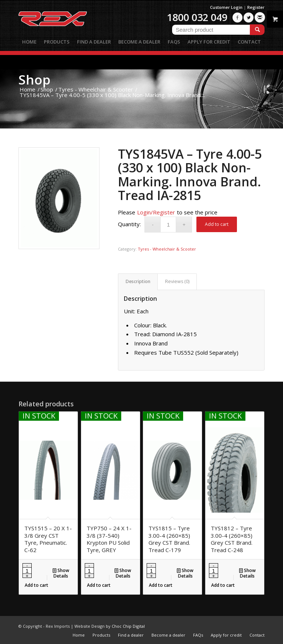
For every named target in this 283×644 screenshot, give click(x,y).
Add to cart (217, 224)
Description (138, 281)
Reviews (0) (177, 281)
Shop (34, 80)
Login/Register (156, 212)
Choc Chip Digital (128, 626)
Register (256, 7)
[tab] (138, 282)
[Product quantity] (168, 225)
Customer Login (226, 7)
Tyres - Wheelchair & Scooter (167, 249)
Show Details (61, 573)
